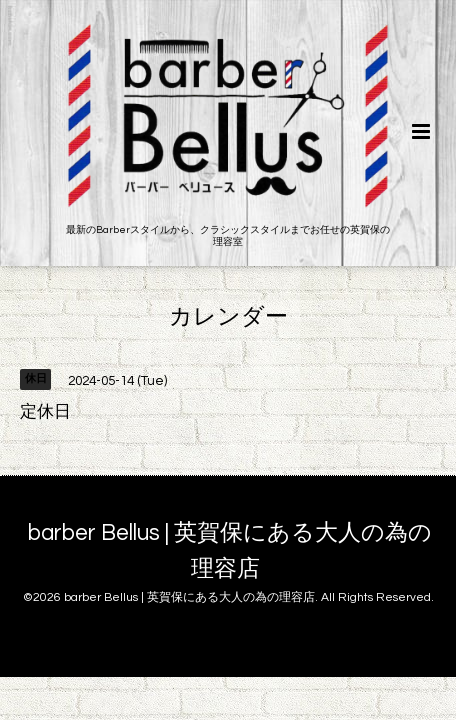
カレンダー (228, 316)
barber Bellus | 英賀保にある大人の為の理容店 (230, 551)
